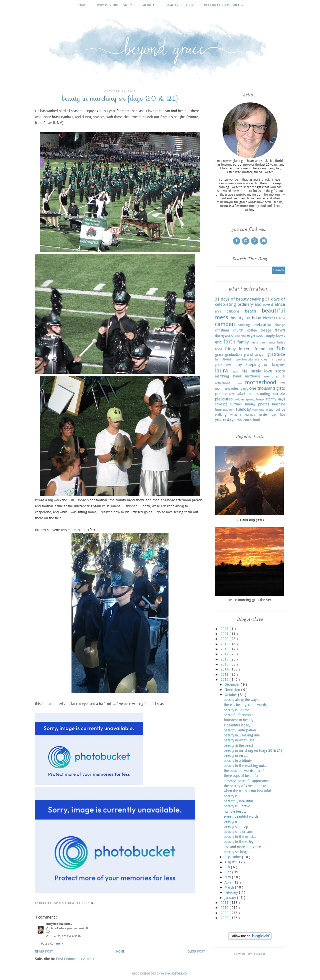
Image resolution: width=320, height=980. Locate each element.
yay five (278, 415)
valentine (258, 410)
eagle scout (256, 335)
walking (221, 414)
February (232, 892)
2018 (225, 649)
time (218, 409)
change (280, 325)
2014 (225, 669)
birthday (253, 318)
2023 (225, 629)
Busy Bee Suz (55, 924)
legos (235, 372)
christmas (222, 330)
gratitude (276, 354)
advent (268, 305)
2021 (225, 634)
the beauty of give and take (245, 786)
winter (263, 414)
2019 (225, 644)
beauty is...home (236, 710)
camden (225, 324)
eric (218, 342)
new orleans (233, 388)
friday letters (238, 349)
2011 (225, 903)
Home (81, 5)
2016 (225, 659)
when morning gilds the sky (250, 600)
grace (219, 354)
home (227, 359)
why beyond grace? (114, 5)
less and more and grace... (244, 847)
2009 (225, 913)
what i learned (243, 415)
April (228, 882)
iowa (229, 365)
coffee (252, 330)
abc (258, 304)
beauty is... (232, 796)
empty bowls (275, 335)
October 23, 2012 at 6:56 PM (64, 936)
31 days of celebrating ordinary (250, 302)
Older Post (196, 952)
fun (281, 348)
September (233, 857)
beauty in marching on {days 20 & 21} (253, 750)
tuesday (243, 409)
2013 (225, 674)
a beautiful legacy (237, 725)
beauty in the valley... (240, 842)
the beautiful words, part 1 (244, 771)
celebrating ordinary (224, 5)
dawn (280, 330)
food (218, 349)
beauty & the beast (238, 745)
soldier (239, 399)
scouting (263, 394)
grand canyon (255, 354)
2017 (225, 654)
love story (275, 371)
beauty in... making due (242, 735)
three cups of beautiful (241, 776)
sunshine (278, 404)
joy (239, 364)
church (238, 330)
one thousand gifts (267, 388)
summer (236, 404)
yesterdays (225, 419)
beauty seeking (179, 5)
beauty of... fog (236, 826)
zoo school (251, 420)
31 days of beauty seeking (72, 903)
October (231, 695)
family (243, 342)
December (233, 684)
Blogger (259, 954)
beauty (237, 318)
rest (232, 394)
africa (149, 5)
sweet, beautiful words (241, 816)
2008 (225, 918)
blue (282, 318)
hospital (248, 359)
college (266, 330)
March (230, 887)
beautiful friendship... (240, 715)
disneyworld (224, 335)
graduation (233, 354)
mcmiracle (253, 376)
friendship (264, 349)
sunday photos (257, 404)
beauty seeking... (237, 852)
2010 (225, 908)
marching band (228, 376)
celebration (262, 325)
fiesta (254, 342)
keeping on (257, 364)
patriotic (221, 394)
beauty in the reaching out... (245, 766)
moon (238, 383)
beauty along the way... (242, 700)
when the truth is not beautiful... (249, 791)
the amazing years (250, 519)
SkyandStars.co (176, 974)
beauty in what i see (239, 740)
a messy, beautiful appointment (248, 781)
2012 (225, 679)
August (230, 862)
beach (250, 311)
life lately (251, 371)
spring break (255, 399)
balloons (233, 311)
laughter (279, 365)
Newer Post (44, 952)
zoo (239, 420)
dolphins (240, 336)
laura (221, 370)
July (228, 867)
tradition (229, 410)
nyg (246, 389)
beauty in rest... (236, 755)
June (228, 872)
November (233, 689)
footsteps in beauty (239, 720)
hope (237, 360)
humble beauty (235, 811)
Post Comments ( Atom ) (75, 959)
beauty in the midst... (240, 837)
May (228, 877)
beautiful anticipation (240, 730)
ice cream (263, 359)
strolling (221, 404)
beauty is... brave (237, 806)
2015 (225, 664)
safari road (245, 394)
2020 (225, 639)
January (231, 898)
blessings (270, 318)
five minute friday (272, 342)
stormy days (275, 399)
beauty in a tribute (238, 761)
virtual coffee (275, 410)
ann (218, 311)
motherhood (261, 382)
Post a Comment (52, 944)
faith (229, 341)
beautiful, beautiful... (240, 801)
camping (244, 325)
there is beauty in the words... (247, 705)
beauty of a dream (238, 832)
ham (218, 359)
